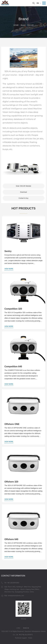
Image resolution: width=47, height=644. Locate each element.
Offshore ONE (12, 424)
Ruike (30, 638)
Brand (23, 25)
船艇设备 (26, 628)
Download (23, 192)
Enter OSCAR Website (23, 186)
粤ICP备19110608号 (26, 635)
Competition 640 (13, 367)
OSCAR (30, 25)
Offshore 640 (11, 539)
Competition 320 (13, 309)
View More (9, 269)
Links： (19, 628)
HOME (16, 25)
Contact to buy (23, 198)
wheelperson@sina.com (16, 596)
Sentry (8, 251)
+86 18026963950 (13, 583)
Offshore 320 (11, 482)
